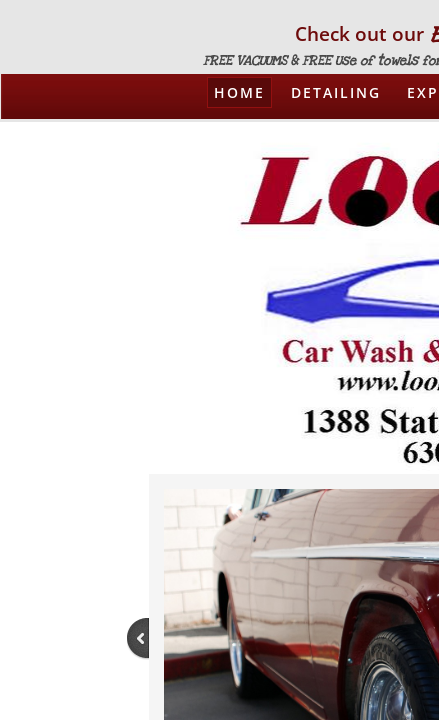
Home (239, 92)
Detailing (336, 92)
